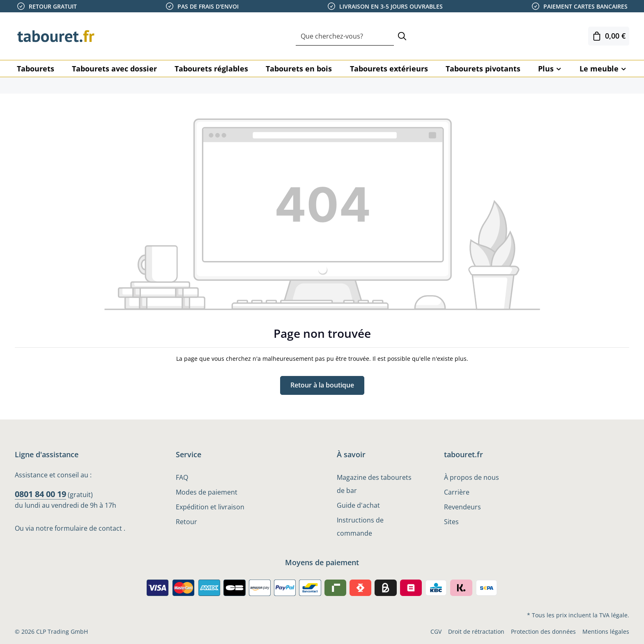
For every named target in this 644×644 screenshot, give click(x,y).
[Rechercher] (402, 36)
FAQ (182, 477)
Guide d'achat (358, 505)
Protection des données (543, 631)
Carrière (457, 492)
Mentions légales (606, 631)
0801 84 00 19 (40, 494)
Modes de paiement (207, 492)
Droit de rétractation (476, 631)
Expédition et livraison (210, 507)
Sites (451, 522)
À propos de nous (471, 477)
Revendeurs (462, 507)
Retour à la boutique (322, 385)
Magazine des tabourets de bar (374, 484)
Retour (186, 522)
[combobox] (345, 36)
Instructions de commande (360, 527)
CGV (436, 631)
